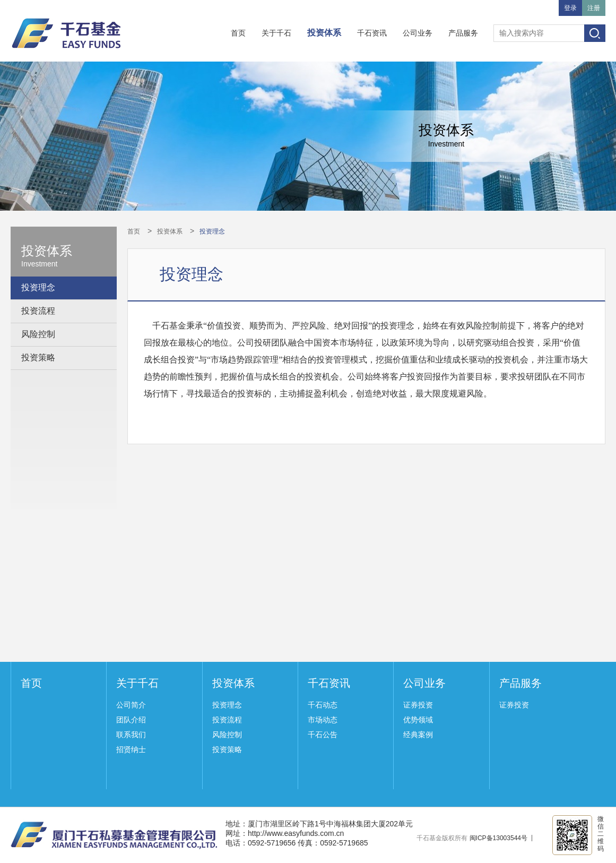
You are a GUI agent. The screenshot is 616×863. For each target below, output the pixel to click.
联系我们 (131, 735)
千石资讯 (372, 33)
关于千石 (276, 33)
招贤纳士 (131, 749)
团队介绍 (131, 720)
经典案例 (418, 735)
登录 (570, 8)
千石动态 (323, 705)
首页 (238, 33)
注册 (594, 8)
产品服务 (463, 33)
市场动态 (323, 720)
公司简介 (131, 705)
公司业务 (418, 33)
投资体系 (324, 33)
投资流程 (38, 311)
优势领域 (418, 720)
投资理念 (38, 287)
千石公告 (323, 735)
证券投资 (418, 705)
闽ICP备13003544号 (498, 838)
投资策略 (38, 357)
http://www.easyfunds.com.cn (296, 833)
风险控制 (38, 334)
